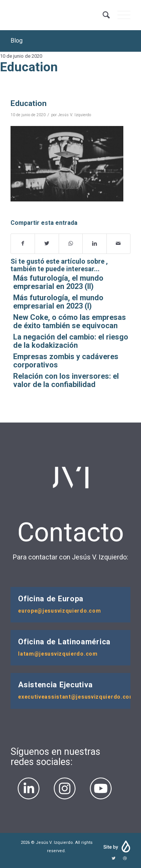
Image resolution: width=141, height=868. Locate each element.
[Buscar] (102, 15)
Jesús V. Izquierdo (74, 115)
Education (29, 103)
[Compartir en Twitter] (47, 244)
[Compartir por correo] (118, 244)
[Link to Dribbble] (125, 859)
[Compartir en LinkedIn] (94, 244)
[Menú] (120, 15)
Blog (17, 41)
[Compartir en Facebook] (23, 244)
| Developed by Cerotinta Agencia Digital (116, 847)
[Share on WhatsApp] (71, 244)
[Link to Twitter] (114, 859)
